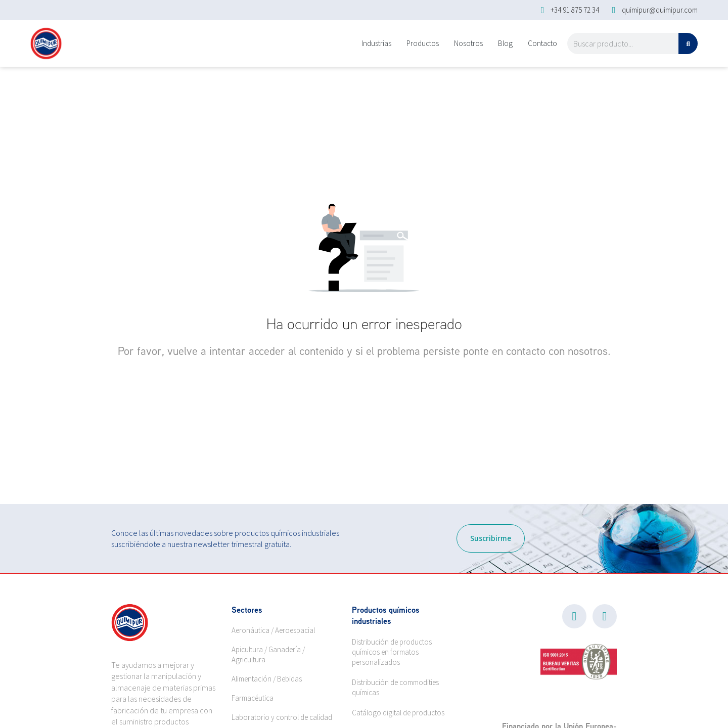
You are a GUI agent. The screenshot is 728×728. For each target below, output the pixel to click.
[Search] (688, 43)
